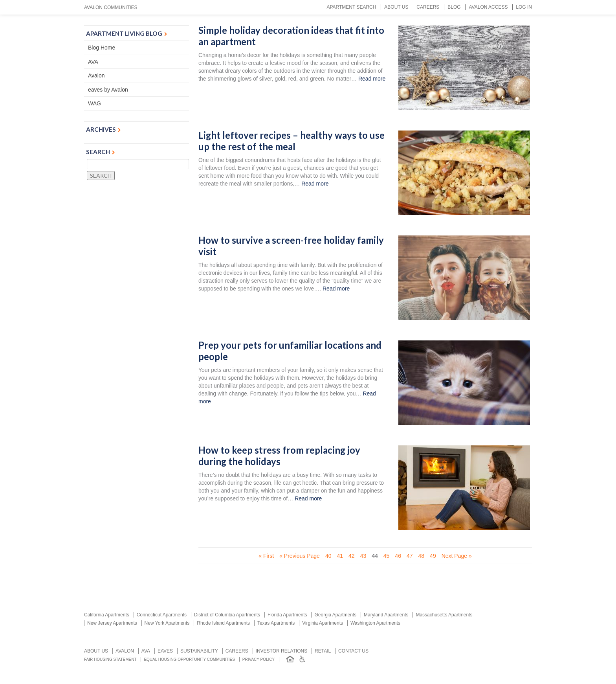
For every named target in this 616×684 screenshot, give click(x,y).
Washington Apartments (375, 623)
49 (433, 556)
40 (328, 556)
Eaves (165, 651)
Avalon (96, 75)
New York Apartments (167, 623)
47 (410, 556)
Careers (428, 7)
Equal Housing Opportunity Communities (189, 659)
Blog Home (102, 48)
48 (422, 556)
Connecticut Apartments (162, 615)
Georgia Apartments (335, 615)
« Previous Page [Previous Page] (300, 556)
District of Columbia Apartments (227, 615)
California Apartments (107, 615)
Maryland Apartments (386, 615)
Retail (323, 651)
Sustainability (199, 651)
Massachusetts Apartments (444, 615)
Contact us (353, 651)
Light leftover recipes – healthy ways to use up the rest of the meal (291, 141)
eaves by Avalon (108, 90)
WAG (94, 103)
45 (387, 556)
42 (352, 556)
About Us (396, 7)
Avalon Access (488, 7)
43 (363, 556)
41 (340, 556)
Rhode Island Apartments (223, 623)
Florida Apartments (287, 615)
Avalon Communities (111, 7)
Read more (372, 79)
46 (398, 556)
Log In (524, 7)
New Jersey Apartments (112, 623)
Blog (454, 7)
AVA (93, 62)
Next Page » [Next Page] (457, 556)
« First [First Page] (266, 556)
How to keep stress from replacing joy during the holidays (279, 456)
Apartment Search (351, 7)
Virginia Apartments (323, 623)
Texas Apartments (276, 623)
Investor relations (282, 651)
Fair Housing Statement (110, 659)
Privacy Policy (258, 659)
